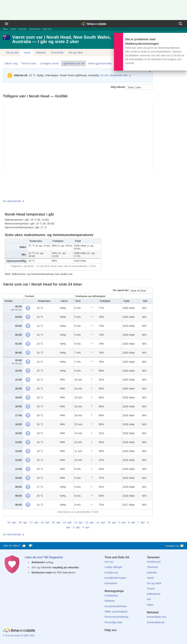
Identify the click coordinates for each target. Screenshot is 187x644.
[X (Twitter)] (113, 637)
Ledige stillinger (113, 567)
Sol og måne (76, 53)
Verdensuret (154, 562)
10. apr (112, 522)
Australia (23, 29)
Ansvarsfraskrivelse (116, 606)
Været (13, 29)
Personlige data (113, 622)
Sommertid (57, 53)
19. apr (12, 522)
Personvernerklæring (117, 617)
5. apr (76, 527)
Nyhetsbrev (111, 583)
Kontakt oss (175, 546)
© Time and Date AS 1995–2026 (19, 636)
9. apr (122, 522)
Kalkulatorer (154, 594)
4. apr (86, 527)
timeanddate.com (157, 617)
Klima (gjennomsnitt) (100, 63)
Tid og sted (12, 53)
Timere (151, 589)
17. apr (34, 522)
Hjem (5, 29)
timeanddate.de (156, 622)
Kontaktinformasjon (116, 578)
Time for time (29, 63)
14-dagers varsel (49, 63)
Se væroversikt (12, 201)
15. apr (56, 522)
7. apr (141, 522)
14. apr (67, 522)
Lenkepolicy (111, 595)
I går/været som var (74, 63)
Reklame (110, 601)
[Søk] (180, 24)
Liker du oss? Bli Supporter (44, 557)
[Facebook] (107, 637)
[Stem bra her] (24, 546)
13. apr (78, 522)
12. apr (89, 522)
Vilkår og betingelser (116, 612)
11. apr (101, 522)
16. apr (45, 522)
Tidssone (41, 53)
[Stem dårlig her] (30, 546)
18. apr (23, 522)
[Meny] (7, 24)
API (149, 599)
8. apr (132, 522)
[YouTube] (132, 637)
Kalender (152, 573)
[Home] (19, 631)
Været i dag (11, 63)
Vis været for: (121, 290)
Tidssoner (152, 567)
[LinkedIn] (120, 637)
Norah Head (35, 29)
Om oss (109, 562)
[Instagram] (126, 637)
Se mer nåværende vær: (114, 75)
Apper (150, 605)
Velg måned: (118, 87)
